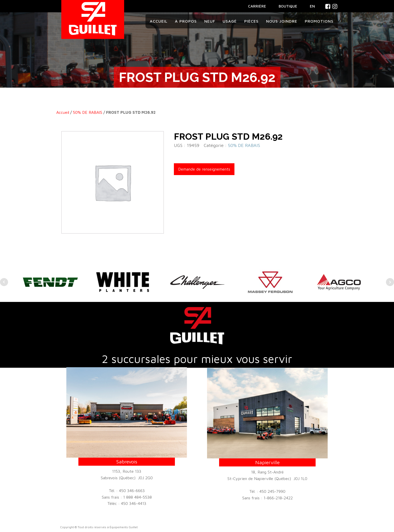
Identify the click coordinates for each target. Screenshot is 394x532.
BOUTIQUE (288, 6)
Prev (4, 282)
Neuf (210, 21)
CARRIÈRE (257, 6)
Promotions (319, 21)
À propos (186, 21)
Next (390, 282)
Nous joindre (282, 21)
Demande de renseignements (204, 169)
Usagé (230, 21)
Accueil (159, 21)
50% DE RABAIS (88, 112)
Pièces (251, 21)
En (312, 6)
